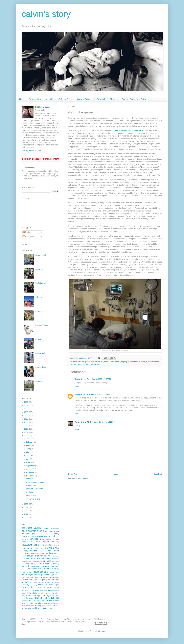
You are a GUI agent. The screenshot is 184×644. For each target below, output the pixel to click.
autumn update (41, 353)
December (31, 476)
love (42, 564)
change (47, 536)
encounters (40, 381)
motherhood (73, 364)
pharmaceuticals (39, 582)
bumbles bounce (42, 325)
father (56, 551)
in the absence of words (35, 482)
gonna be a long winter (35, 489)
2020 (26, 436)
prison (30, 585)
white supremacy (47, 606)
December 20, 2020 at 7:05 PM (98, 394)
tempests (29, 479)
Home (22, 99)
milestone (25, 569)
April (28, 449)
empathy (124, 362)
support (30, 600)
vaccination (55, 603)
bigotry (56, 534)
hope (33, 558)
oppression (55, 575)
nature (25, 575)
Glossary (114, 99)
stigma (49, 596)
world (34, 608)
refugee (52, 585)
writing (46, 608)
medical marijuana (153, 362)
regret (57, 585)
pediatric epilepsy (37, 580)
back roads (49, 531)
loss (36, 564)
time (58, 601)
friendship (49, 553)
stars (29, 596)
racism (80, 364)
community (25, 539)
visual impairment (28, 606)
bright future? (41, 283)
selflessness (55, 591)
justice (24, 561)
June (28, 456)
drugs (37, 548)
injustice (56, 559)
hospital (137, 362)
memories (54, 566)
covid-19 (107, 362)
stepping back (41, 255)
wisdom (56, 606)
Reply (77, 386)
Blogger (102, 631)
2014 (26, 415)
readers (46, 585)
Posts (26, 232)
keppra (29, 561)
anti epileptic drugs (88, 362)
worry (40, 608)
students (47, 598)
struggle (86, 364)
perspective (27, 582)
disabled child (116, 362)
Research (101, 99)
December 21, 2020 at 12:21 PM (103, 422)
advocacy (77, 362)
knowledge (55, 561)
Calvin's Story (35, 99)
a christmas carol (32, 496)
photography (49, 582)
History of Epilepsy (84, 99)
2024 (26, 514)
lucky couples (31, 486)
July (28, 459)
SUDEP (29, 528)
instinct (143, 362)
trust (27, 603)
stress (31, 598)
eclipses (39, 297)
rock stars (39, 311)
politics (57, 582)
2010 (26, 402)
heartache (25, 559)
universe (47, 603)
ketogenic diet (37, 561)
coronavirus (99, 362)
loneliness (29, 564)
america (56, 528)
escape (41, 551)
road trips (42, 587)
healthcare (56, 556)
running (50, 587)
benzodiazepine (29, 534)
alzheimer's (48, 528)
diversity (56, 545)
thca (54, 601)
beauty (56, 531)
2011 (26, 405)
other (23, 577)
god (23, 556)
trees (23, 603)
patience (25, 580)
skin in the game (32, 492)
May (28, 452)
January (30, 439)
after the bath (41, 367)
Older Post (158, 474)
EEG (23, 528)
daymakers (40, 339)
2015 (26, 419)
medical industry (52, 564)
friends (41, 553)
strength (25, 598)
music (52, 572)
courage (56, 539)
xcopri (50, 608)
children (55, 536)
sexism (24, 593)
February (30, 442)
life (23, 564)
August (29, 462)
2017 (26, 426)
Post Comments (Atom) (87, 478)
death (38, 542)
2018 (26, 429)
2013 (26, 412)
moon (24, 572)
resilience (32, 587)
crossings (39, 269)
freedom (34, 553)
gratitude (29, 556)
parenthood (46, 577)
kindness (47, 561)
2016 (26, 422)
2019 (26, 432)
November (31, 472)
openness (46, 575)
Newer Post (73, 474)
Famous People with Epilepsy (135, 99)
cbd (32, 536)
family (49, 551)
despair (46, 541)
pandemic (38, 577)
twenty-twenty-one (33, 499)
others (28, 577)
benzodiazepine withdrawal (45, 534)
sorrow (24, 596)
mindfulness (33, 569)
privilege (35, 585)
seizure (26, 590)
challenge (39, 536)
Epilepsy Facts (65, 99)
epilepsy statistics (29, 551)
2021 (26, 504)
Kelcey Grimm (80, 379)
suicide (24, 601)
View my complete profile (31, 151)
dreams (31, 548)
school (57, 587)
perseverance (53, 580)
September (31, 466)
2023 (26, 511)
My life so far (80, 394)
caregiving (26, 536)
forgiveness (26, 553)
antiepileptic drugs (33, 531)
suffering (55, 598)
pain (32, 577)
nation (57, 572)
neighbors (31, 575)
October (30, 469)
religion (24, 587)
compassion (35, 539)
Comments (28, 236)
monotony (56, 569)
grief (37, 556)
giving (57, 553)
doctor (24, 548)
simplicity (42, 593)
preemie (25, 585)
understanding (95, 364)
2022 (26, 507)
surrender (37, 601)
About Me (50, 99)
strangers (56, 596)
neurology (39, 575)
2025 (26, 518)
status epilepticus (39, 596)
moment (47, 569)
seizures (35, 590)
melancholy (44, 566)
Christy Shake (80, 422)
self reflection (45, 591)
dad (32, 542)
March (29, 445)
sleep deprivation (52, 593)
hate (50, 556)
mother (30, 572)
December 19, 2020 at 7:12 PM (99, 379)
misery (41, 569)
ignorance (49, 559)
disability (56, 542)
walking (38, 606)
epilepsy (131, 362)
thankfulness (46, 600)
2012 (26, 409)
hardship (43, 556)
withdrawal (26, 608)
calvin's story (46, 14)
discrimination (47, 545)
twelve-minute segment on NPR (130, 131)
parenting (55, 577)
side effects (32, 593)
